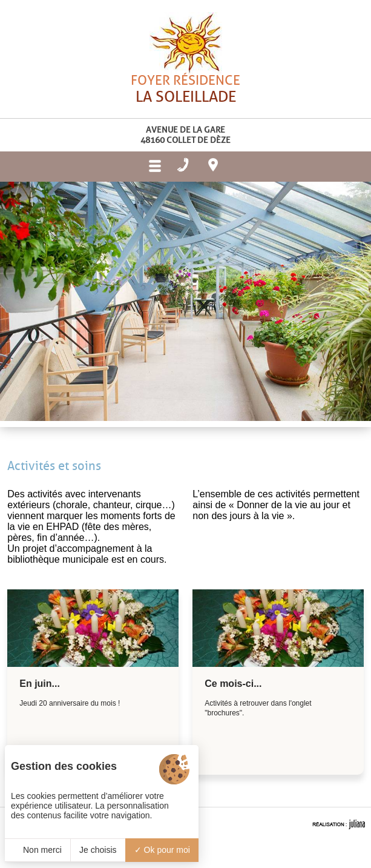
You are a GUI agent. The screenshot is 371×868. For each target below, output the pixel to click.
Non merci (38, 850)
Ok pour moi (162, 850)
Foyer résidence (186, 112)
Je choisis (98, 850)
